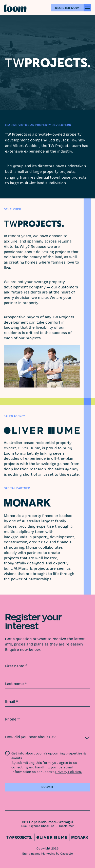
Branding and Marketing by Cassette (48, 854)
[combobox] (48, 737)
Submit (48, 787)
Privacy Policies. (69, 772)
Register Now (67, 8)
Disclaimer (66, 826)
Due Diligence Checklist (38, 826)
